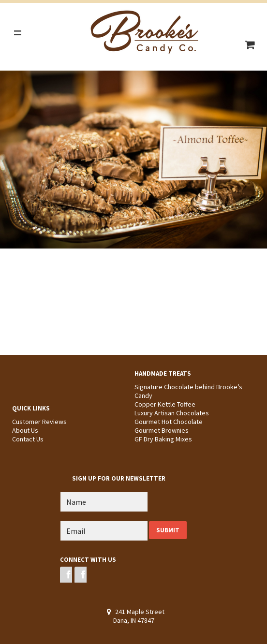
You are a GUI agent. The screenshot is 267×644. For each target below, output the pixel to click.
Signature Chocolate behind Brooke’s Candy (188, 391)
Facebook (66, 575)
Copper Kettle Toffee (165, 404)
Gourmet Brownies (162, 430)
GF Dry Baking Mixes (163, 439)
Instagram (81, 575)
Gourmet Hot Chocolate (169, 422)
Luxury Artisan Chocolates (172, 413)
